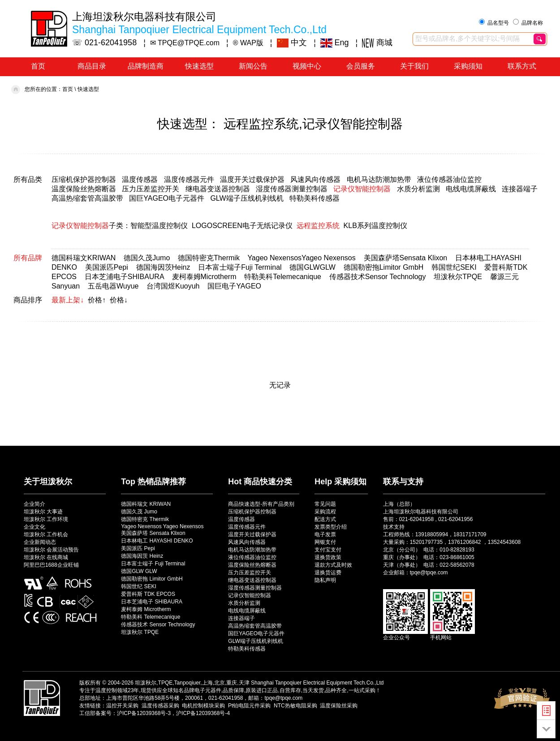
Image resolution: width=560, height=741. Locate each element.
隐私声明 (325, 580)
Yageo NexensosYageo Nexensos (301, 258)
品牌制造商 (146, 66)
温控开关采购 (122, 706)
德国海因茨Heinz (163, 267)
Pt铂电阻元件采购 (249, 706)
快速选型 (199, 66)
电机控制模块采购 (203, 706)
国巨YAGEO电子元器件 (167, 198)
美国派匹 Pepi (138, 548)
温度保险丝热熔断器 (84, 189)
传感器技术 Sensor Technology (158, 625)
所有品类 (28, 179)
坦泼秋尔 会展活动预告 (51, 550)
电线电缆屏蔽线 (471, 189)
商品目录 (92, 66)
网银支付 (325, 542)
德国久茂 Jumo (139, 512)
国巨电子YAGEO (234, 286)
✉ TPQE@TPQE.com (185, 43)
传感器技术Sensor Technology (378, 277)
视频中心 (307, 66)
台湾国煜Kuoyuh (173, 286)
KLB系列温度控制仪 (375, 226)
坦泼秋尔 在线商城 (46, 557)
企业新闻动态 (40, 542)
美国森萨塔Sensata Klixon (406, 258)
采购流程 (325, 512)
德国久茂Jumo (147, 258)
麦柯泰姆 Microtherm (146, 609)
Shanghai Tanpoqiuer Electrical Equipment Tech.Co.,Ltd (317, 683)
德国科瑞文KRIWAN (84, 258)
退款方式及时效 (333, 565)
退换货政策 (328, 557)
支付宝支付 (328, 550)
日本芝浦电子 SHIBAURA (152, 602)
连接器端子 (520, 189)
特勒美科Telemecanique (283, 277)
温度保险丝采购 (339, 706)
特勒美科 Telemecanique (151, 617)
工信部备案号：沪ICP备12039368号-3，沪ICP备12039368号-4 (155, 713)
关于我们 (414, 66)
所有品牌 (28, 258)
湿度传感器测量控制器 (292, 189)
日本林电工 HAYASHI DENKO (157, 541)
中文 (292, 43)
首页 (38, 66)
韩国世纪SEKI (454, 267)
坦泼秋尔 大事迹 (43, 512)
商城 (377, 43)
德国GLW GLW (139, 571)
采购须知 (468, 66)
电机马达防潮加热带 (379, 179)
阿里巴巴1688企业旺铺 (51, 565)
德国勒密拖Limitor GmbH (384, 267)
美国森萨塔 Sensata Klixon (153, 533)
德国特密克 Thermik (145, 519)
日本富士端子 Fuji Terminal (153, 564)
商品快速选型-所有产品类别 (261, 504)
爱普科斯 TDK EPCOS (148, 594)
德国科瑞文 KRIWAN (146, 504)
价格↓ (119, 300)
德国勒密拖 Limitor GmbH (152, 579)
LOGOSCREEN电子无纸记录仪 (242, 226)
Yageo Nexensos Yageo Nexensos (162, 526)
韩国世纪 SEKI (139, 586)
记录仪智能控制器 (362, 189)
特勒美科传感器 (314, 198)
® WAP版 (248, 43)
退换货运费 (328, 573)
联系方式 (522, 66)
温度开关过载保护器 (252, 179)
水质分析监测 (418, 189)
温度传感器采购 (160, 706)
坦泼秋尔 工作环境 (46, 519)
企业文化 (34, 527)
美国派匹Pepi (107, 267)
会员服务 (361, 66)
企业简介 (34, 504)
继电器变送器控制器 (218, 189)
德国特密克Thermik (209, 258)
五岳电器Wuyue (113, 286)
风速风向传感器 (315, 179)
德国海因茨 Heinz (142, 556)
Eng (335, 43)
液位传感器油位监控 (449, 179)
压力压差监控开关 (151, 189)
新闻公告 (253, 66)
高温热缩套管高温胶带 (87, 198)
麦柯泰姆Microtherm (204, 277)
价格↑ (97, 300)
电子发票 (325, 534)
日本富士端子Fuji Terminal (240, 267)
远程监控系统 (318, 226)
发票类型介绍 (331, 527)
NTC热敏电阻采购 (295, 706)
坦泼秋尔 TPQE (140, 632)
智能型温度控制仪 (159, 226)
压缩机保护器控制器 (84, 179)
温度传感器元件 (189, 179)
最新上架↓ (68, 300)
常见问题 (325, 504)
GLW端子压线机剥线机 (247, 198)
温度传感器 (140, 179)
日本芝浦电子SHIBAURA (124, 277)
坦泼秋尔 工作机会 (46, 534)
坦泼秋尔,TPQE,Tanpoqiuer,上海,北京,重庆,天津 (192, 683)
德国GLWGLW (312, 267)
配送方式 (325, 519)
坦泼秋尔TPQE (458, 277)
